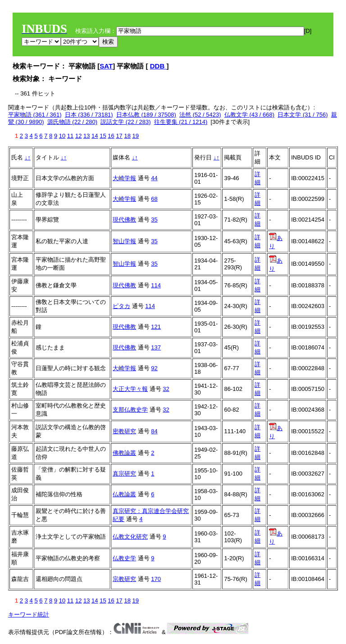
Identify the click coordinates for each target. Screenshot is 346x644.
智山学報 (124, 241)
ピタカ (121, 306)
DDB (158, 66)
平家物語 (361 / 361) (35, 115)
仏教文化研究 (130, 537)
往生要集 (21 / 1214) (181, 122)
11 (70, 136)
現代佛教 (124, 220)
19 (136, 136)
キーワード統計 (29, 615)
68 (154, 199)
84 (154, 431)
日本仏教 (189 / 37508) (146, 115)
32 (166, 389)
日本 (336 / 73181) (89, 115)
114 (156, 285)
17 (119, 136)
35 (154, 220)
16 (111, 136)
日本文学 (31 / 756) (303, 115)
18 (127, 136)
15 (103, 136)
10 (62, 136)
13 (86, 136)
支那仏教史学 (130, 410)
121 (156, 327)
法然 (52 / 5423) (200, 115)
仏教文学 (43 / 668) (249, 115)
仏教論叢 (124, 494)
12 (78, 136)
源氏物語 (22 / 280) (72, 122)
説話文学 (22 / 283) (125, 122)
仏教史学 (124, 558)
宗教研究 (124, 579)
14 (95, 136)
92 (154, 368)
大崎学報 (124, 178)
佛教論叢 (124, 453)
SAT (106, 66)
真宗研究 (124, 474)
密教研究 (124, 431)
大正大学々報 (130, 389)
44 (154, 178)
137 (156, 347)
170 (156, 579)
